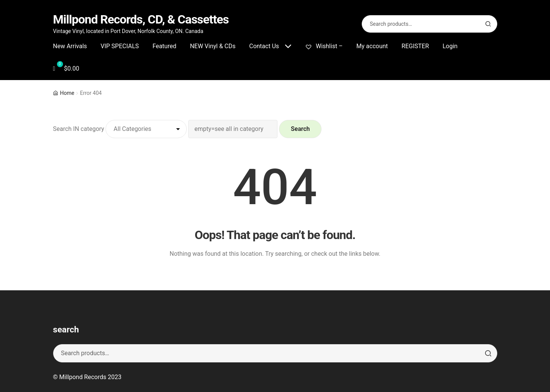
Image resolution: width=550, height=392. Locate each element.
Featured (165, 46)
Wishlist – (324, 46)
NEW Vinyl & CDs (213, 46)
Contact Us (264, 46)
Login (450, 46)
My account (372, 46)
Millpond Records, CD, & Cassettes (141, 19)
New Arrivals (70, 46)
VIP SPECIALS (120, 46)
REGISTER (415, 46)
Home (67, 93)
